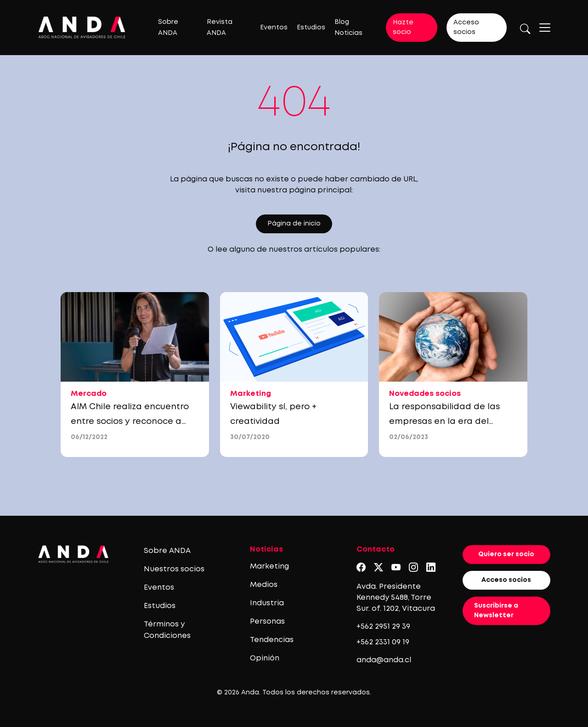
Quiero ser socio (506, 554)
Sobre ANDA (167, 551)
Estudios (311, 28)
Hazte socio (403, 27)
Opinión (265, 658)
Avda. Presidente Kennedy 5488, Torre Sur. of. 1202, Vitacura (396, 598)
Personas (267, 622)
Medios (264, 585)
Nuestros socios (174, 569)
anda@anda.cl (384, 660)
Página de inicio (294, 224)
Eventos (274, 28)
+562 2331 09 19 (383, 642)
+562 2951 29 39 (383, 627)
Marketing (269, 566)
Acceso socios (466, 27)
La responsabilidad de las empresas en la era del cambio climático (444, 422)
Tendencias (272, 640)
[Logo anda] (82, 27)
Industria (267, 603)
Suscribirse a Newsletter (496, 611)
